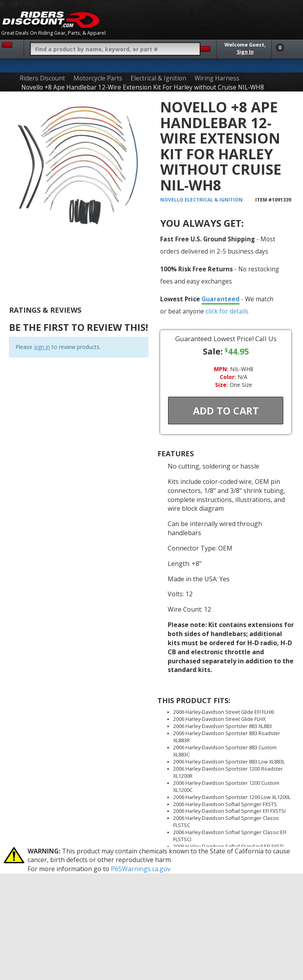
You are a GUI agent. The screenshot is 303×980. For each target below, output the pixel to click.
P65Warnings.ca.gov (141, 869)
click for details (227, 311)
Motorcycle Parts (98, 78)
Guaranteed (221, 299)
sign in (42, 347)
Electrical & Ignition (158, 78)
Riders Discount (42, 78)
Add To (226, 411)
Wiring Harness (217, 78)
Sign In (245, 52)
